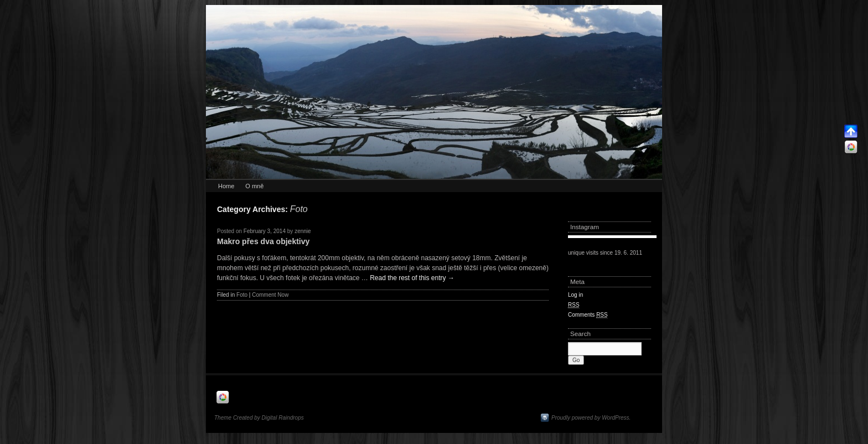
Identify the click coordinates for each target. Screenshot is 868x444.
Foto (242, 295)
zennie (303, 231)
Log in (575, 295)
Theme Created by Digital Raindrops (259, 418)
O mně (254, 186)
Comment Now (270, 295)
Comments (588, 315)
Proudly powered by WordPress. (591, 418)
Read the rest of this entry (412, 278)
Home (226, 186)
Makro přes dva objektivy (263, 241)
